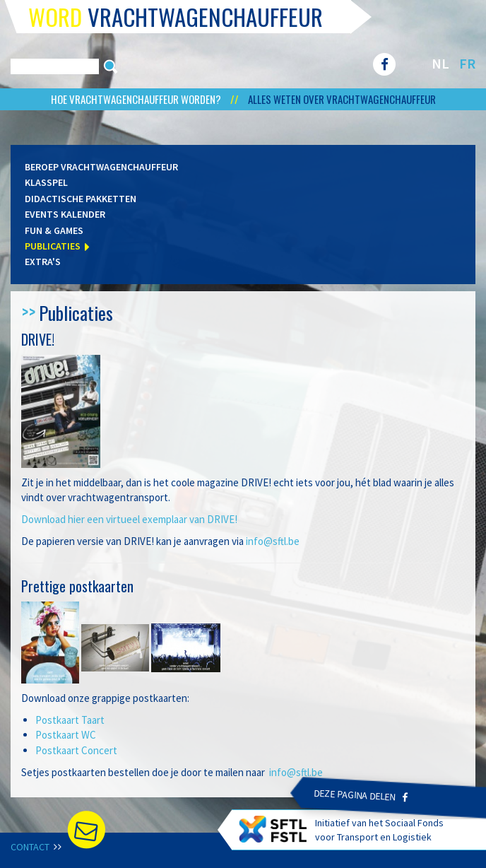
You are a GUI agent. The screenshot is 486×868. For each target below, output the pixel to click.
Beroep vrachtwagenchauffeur (101, 167)
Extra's (43, 262)
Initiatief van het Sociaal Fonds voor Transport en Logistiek (341, 829)
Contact (36, 847)
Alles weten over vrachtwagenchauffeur (342, 99)
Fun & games (54, 230)
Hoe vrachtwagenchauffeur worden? (137, 99)
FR (467, 63)
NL (440, 63)
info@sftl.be (273, 541)
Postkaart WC (66, 735)
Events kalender (65, 214)
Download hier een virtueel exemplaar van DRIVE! (129, 519)
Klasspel (46, 182)
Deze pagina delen (361, 795)
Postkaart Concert (76, 750)
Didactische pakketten (81, 199)
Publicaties (53, 246)
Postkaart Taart (70, 720)
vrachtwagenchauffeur (176, 17)
